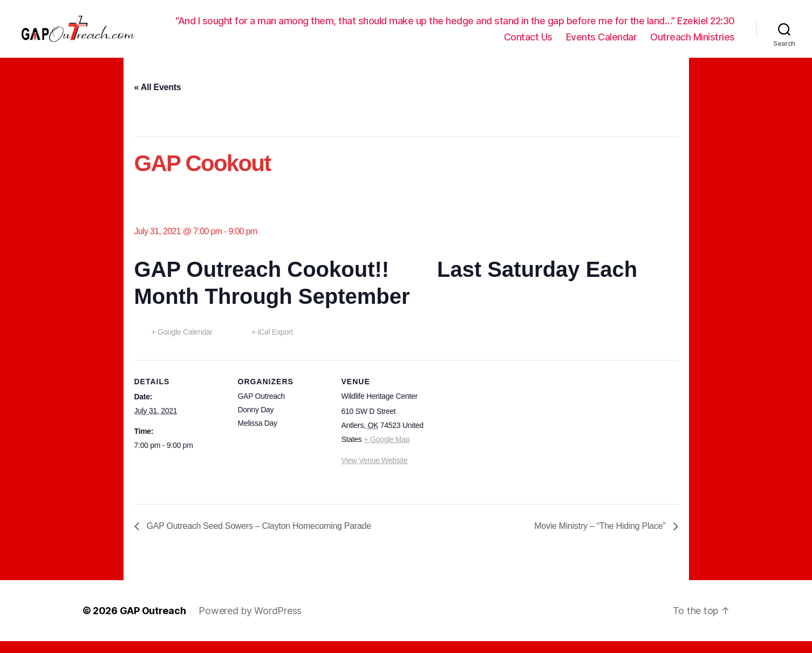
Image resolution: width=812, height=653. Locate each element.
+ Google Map (387, 451)
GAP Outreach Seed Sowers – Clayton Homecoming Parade (258, 538)
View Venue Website (375, 472)
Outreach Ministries (692, 48)
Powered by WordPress (250, 623)
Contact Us (528, 48)
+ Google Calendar (182, 344)
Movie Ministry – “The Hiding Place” (601, 538)
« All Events (158, 99)
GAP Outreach (153, 623)
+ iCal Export (272, 344)
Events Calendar (602, 48)
